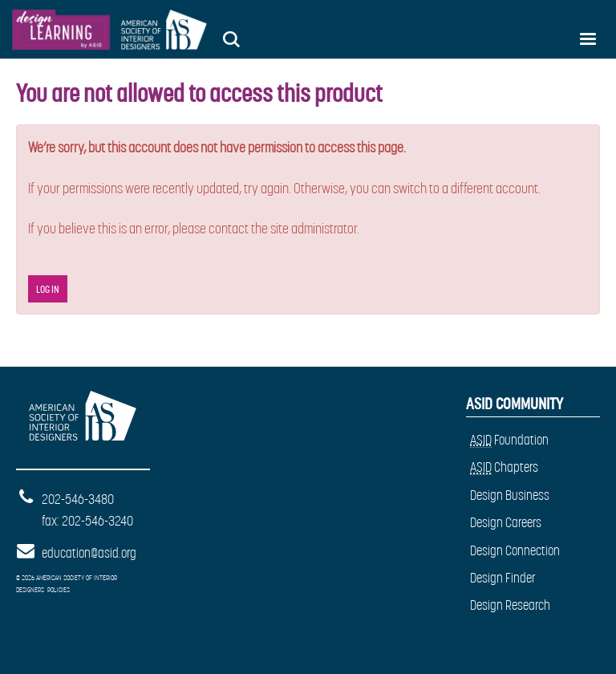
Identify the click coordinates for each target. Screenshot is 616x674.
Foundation (509, 440)
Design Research (510, 605)
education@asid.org (89, 553)
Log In (48, 289)
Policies (59, 590)
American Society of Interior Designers (80, 408)
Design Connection (515, 550)
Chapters (504, 467)
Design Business (510, 495)
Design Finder (503, 578)
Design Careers (506, 522)
